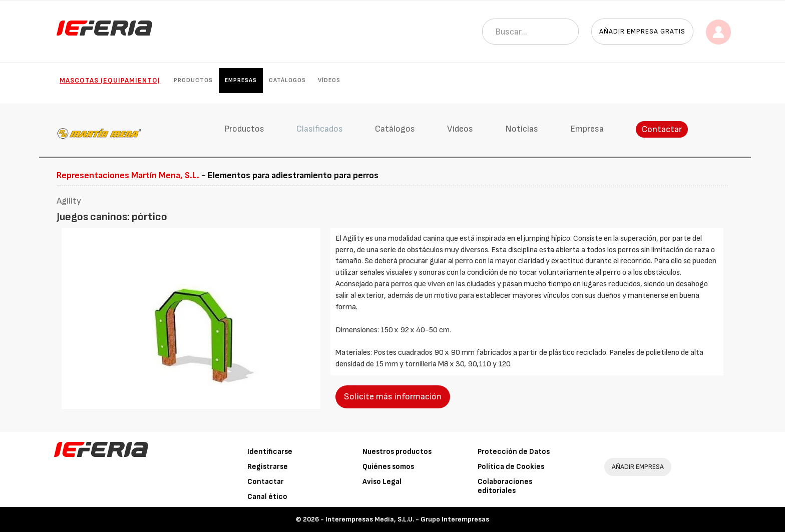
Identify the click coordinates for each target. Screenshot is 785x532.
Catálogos (287, 80)
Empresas (241, 80)
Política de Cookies (511, 467)
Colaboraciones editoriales (505, 486)
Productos (193, 80)
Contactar (662, 129)
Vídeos (329, 80)
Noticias (522, 129)
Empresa (587, 129)
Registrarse (268, 467)
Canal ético (267, 497)
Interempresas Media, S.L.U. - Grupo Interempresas (407, 519)
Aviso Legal (382, 482)
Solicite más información (393, 397)
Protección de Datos (514, 452)
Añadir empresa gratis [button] (642, 31)
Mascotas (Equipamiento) (110, 80)
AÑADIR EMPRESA (638, 467)
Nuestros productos (397, 452)
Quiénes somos (388, 467)
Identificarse (270, 452)
